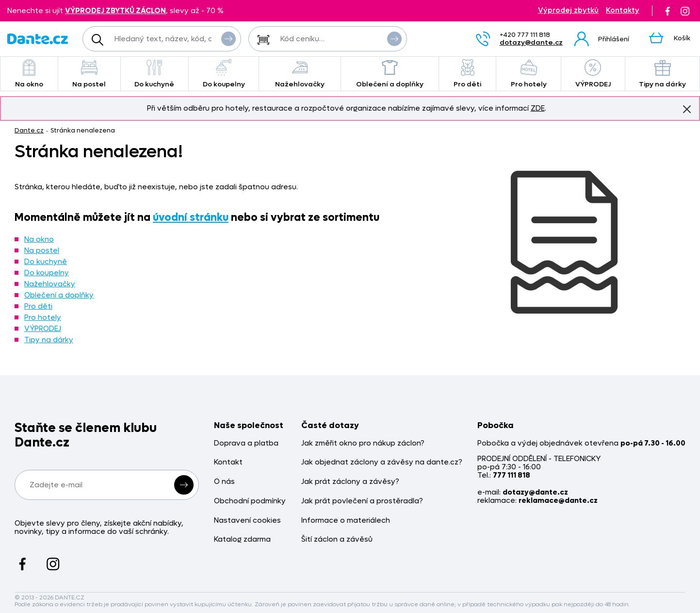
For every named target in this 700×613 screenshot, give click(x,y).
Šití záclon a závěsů (337, 539)
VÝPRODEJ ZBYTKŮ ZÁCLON (115, 11)
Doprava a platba (246, 443)
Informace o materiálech (346, 521)
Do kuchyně (155, 74)
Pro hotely (528, 74)
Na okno (29, 74)
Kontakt (228, 462)
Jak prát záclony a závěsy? (350, 482)
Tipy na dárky (49, 340)
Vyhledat (228, 38)
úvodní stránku (191, 217)
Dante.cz (29, 130)
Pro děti (467, 74)
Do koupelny (224, 74)
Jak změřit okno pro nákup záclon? (363, 443)
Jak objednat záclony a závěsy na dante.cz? (382, 462)
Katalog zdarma (242, 539)
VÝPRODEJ (593, 74)
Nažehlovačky (300, 74)
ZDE (538, 108)
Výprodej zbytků (568, 10)
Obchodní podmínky (250, 501)
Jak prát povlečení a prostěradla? (362, 501)
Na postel (89, 74)
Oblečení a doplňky (390, 74)
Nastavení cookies (247, 521)
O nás (224, 482)
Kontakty (623, 10)
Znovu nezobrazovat (687, 109)
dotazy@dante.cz (531, 42)
